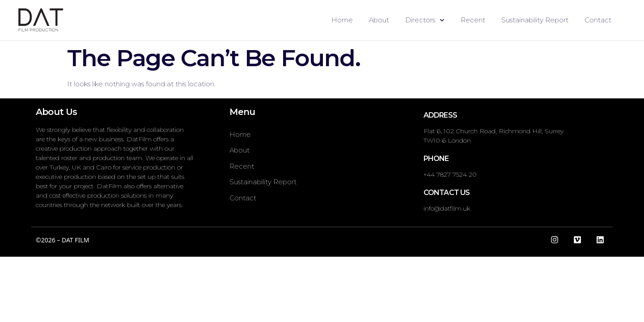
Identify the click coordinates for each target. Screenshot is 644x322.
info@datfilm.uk (447, 208)
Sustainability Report (535, 20)
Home (342, 20)
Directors (425, 20)
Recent (473, 20)
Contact (598, 20)
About (379, 20)
